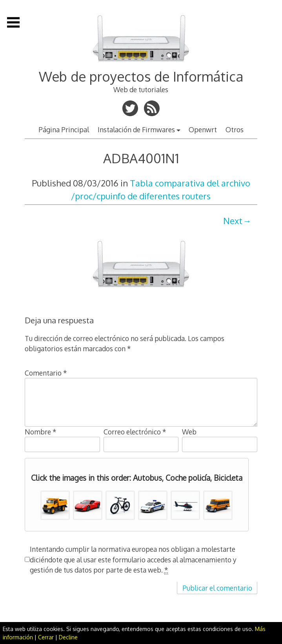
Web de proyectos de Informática (141, 76)
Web (189, 432)
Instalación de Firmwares (136, 130)
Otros (235, 130)
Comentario (46, 373)
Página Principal (64, 130)
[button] (55, 505)
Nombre (41, 432)
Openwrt (203, 130)
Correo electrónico (135, 432)
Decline (68, 637)
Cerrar (46, 637)
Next (233, 221)
